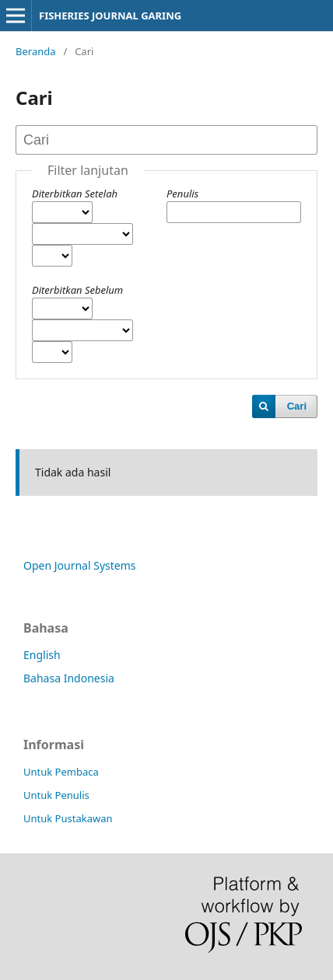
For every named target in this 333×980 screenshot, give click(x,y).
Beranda (36, 51)
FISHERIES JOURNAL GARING (110, 16)
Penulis (182, 194)
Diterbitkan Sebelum (77, 290)
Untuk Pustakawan (68, 818)
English (42, 655)
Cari (297, 406)
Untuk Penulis (56, 795)
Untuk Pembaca (61, 772)
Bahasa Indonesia (69, 678)
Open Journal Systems (80, 565)
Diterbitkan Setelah (75, 194)
